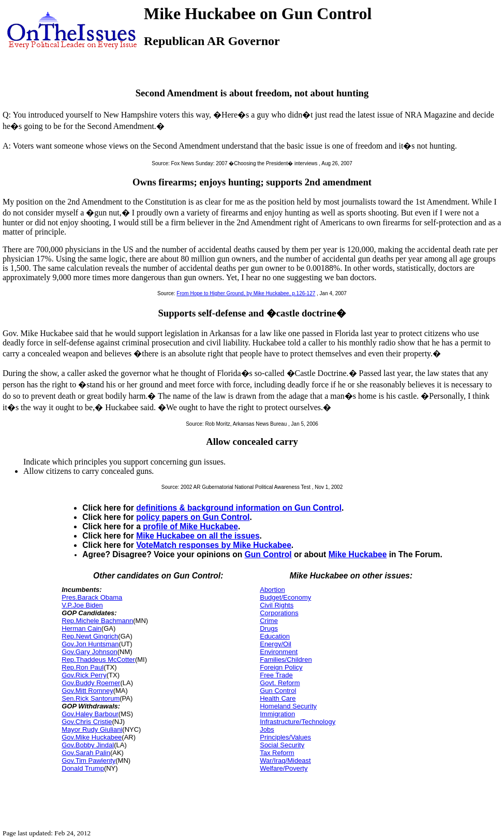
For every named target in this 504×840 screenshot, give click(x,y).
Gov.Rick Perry (84, 675)
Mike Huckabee (358, 554)
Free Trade (276, 675)
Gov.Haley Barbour (90, 714)
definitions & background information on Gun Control (239, 508)
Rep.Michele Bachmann (97, 621)
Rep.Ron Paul (83, 667)
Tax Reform (277, 753)
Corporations (279, 613)
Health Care (278, 698)
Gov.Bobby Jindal (88, 745)
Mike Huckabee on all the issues (198, 536)
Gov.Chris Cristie (87, 722)
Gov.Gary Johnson (89, 652)
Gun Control (268, 554)
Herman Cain (81, 628)
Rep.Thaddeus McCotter (98, 660)
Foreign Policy (281, 667)
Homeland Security (288, 706)
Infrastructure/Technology (298, 722)
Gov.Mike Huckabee (92, 737)
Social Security (282, 745)
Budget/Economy (285, 597)
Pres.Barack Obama (92, 597)
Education (275, 636)
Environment (279, 652)
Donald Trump (83, 768)
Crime (269, 621)
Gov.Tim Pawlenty (88, 761)
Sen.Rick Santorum (91, 698)
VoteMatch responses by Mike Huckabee (214, 545)
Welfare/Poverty (284, 768)
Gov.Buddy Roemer (91, 683)
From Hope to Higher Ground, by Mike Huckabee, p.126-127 (246, 293)
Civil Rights (277, 605)
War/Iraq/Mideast (285, 761)
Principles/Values (285, 737)
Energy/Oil (276, 644)
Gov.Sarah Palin (86, 753)
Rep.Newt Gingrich (90, 636)
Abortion (272, 590)
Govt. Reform (280, 683)
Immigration (277, 714)
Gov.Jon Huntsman (90, 644)
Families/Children (286, 660)
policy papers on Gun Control (193, 517)
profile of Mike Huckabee (190, 526)
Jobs (267, 729)
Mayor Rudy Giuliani (92, 729)
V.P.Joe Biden (82, 605)
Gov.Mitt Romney (87, 691)
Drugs (269, 628)
